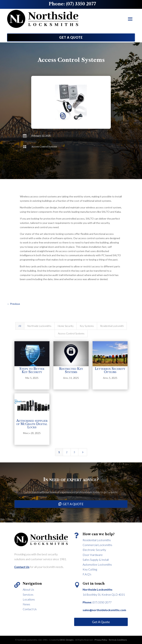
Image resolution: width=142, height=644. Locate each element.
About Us (28, 589)
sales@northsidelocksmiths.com (104, 610)
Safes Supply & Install (96, 560)
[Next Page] (83, 452)
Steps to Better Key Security (32, 370)
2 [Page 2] (67, 452)
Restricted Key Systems (71, 370)
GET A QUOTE (71, 37)
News (26, 604)
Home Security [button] (66, 326)
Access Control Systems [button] (71, 333)
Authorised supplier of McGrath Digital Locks (32, 424)
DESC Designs (67, 640)
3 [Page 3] (74, 452)
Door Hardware (93, 555)
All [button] (20, 326)
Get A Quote (101, 622)
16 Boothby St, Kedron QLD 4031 (104, 594)
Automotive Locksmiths (97, 564)
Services (28, 594)
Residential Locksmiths (97, 540)
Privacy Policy (101, 640)
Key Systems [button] (87, 326)
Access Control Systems (44, 147)
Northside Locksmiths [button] (39, 326)
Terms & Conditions (118, 640)
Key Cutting (90, 569)
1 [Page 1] (59, 452)
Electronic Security (94, 550)
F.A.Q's (87, 574)
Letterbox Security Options (110, 370)
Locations (29, 599)
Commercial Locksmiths (97, 545)
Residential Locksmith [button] (112, 326)
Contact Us (30, 609)
